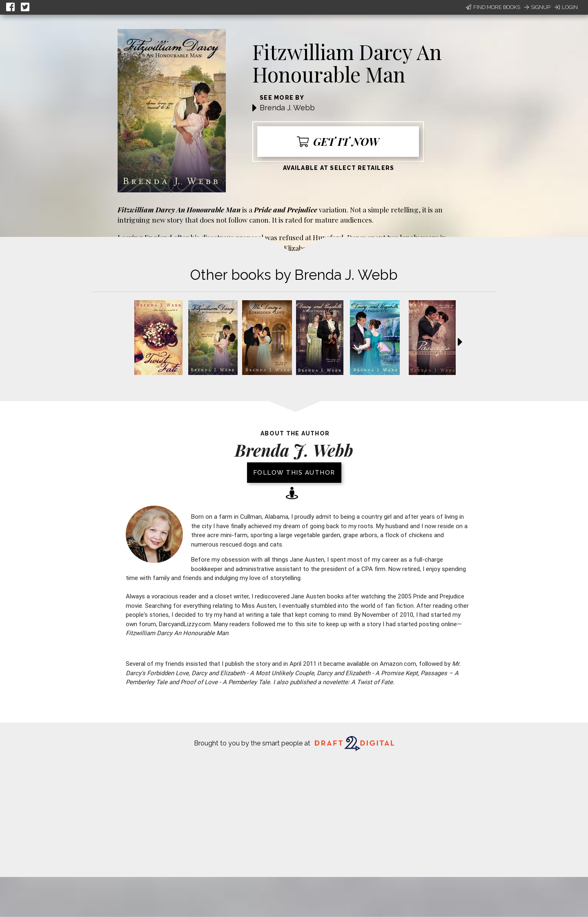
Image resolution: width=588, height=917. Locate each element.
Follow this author (294, 473)
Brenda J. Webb (287, 108)
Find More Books (493, 7)
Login (566, 7)
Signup (537, 7)
